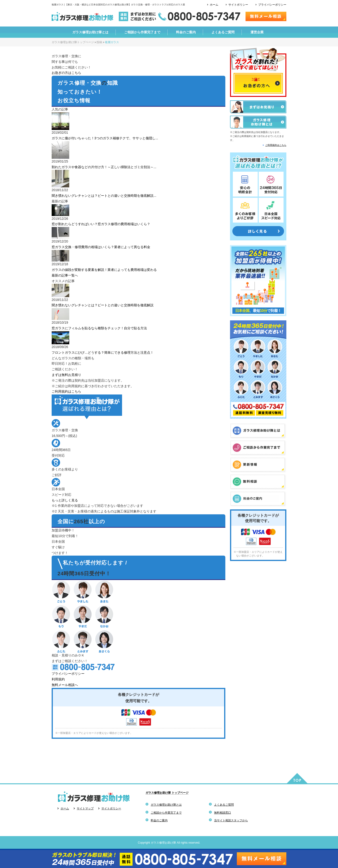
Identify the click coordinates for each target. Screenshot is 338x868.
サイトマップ (85, 808)
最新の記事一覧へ (65, 275)
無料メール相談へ (65, 685)
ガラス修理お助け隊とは (166, 805)
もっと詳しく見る (65, 500)
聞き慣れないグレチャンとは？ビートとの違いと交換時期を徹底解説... (104, 196)
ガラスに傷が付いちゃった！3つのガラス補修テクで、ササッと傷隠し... (105, 138)
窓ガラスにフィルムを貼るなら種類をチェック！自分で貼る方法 (99, 328)
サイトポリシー (238, 5)
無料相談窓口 (223, 813)
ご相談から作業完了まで (166, 813)
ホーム (214, 5)
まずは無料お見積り (66, 375)
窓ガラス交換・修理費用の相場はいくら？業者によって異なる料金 (101, 247)
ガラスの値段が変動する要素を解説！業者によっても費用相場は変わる (104, 270)
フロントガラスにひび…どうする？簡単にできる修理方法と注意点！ (103, 353)
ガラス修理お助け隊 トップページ (167, 793)
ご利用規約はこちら (66, 391)
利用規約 (58, 679)
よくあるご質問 (224, 805)
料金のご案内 (159, 820)
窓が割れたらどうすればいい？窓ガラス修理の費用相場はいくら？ (101, 224)
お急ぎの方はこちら (66, 73)
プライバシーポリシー (272, 5)
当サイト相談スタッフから (231, 820)
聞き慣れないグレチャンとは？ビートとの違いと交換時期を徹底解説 (103, 305)
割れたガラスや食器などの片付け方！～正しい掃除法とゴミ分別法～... (104, 167)
